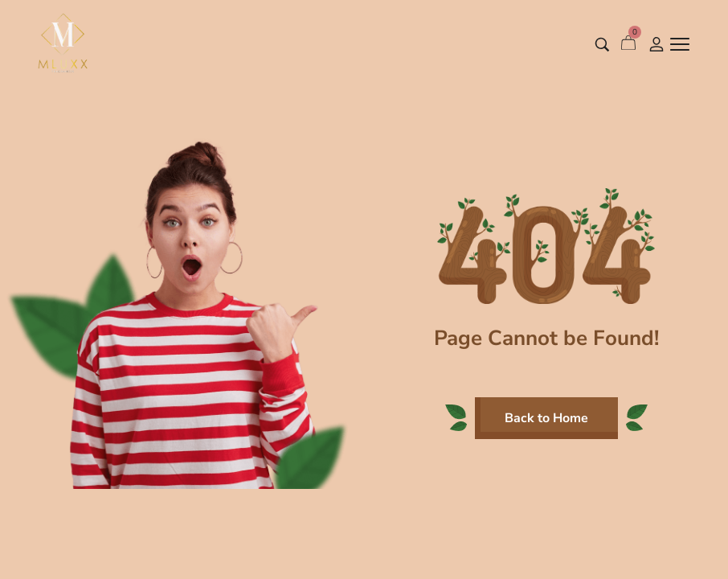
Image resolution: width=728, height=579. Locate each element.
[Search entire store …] (602, 45)
